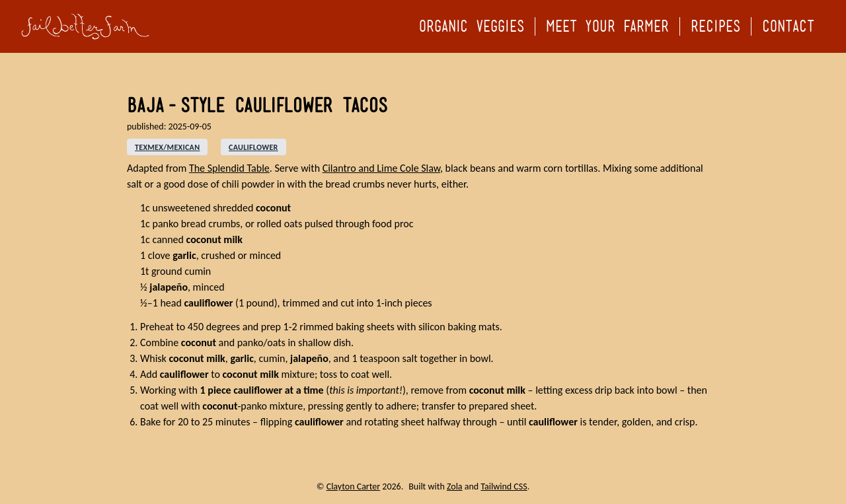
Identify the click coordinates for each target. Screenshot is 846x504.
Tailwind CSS (504, 486)
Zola (455, 486)
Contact (788, 26)
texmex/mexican (167, 147)
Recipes (715, 26)
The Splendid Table (229, 168)
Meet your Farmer (607, 26)
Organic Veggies (472, 26)
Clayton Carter (353, 486)
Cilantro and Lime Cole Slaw (381, 168)
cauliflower (253, 147)
